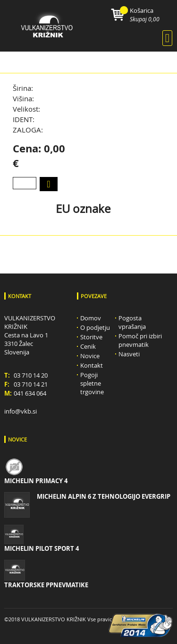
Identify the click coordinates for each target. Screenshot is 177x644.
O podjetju (95, 327)
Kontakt (92, 365)
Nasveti (129, 354)
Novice (90, 356)
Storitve (91, 337)
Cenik (88, 346)
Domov (91, 318)
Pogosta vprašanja (132, 322)
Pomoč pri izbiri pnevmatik (140, 340)
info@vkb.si (21, 411)
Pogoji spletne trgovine (92, 383)
